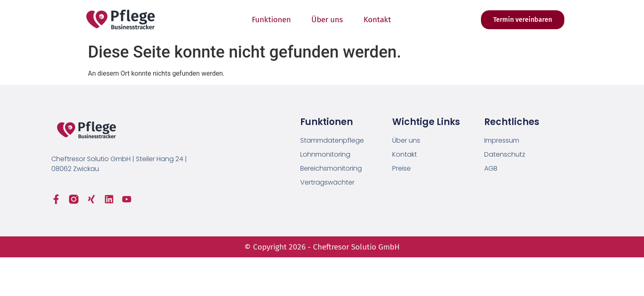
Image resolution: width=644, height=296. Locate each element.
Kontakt (377, 20)
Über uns (327, 20)
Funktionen (271, 20)
